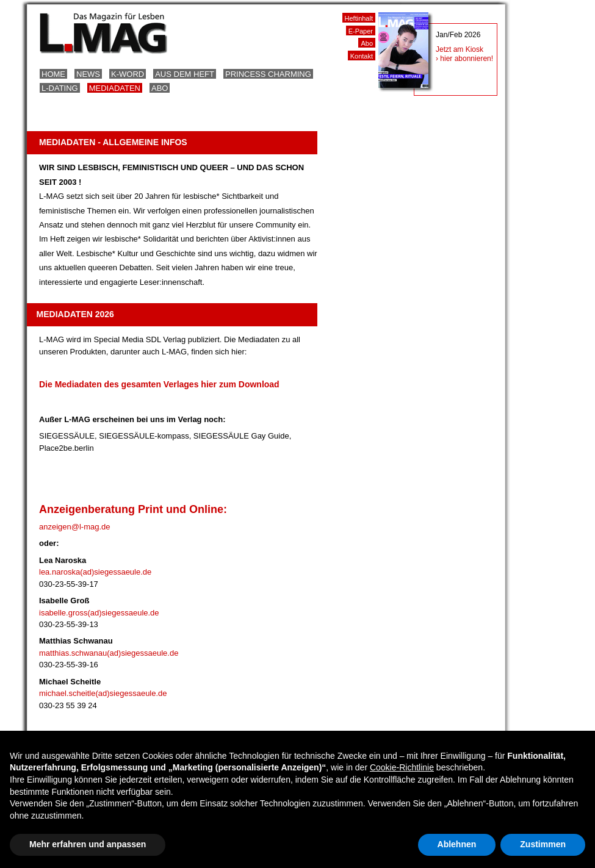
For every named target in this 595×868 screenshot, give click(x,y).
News (88, 74)
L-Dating (60, 88)
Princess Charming (268, 74)
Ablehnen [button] (457, 844)
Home (53, 74)
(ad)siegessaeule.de (124, 613)
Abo (160, 88)
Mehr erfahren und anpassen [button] (88, 844)
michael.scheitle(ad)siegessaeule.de (103, 693)
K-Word (128, 74)
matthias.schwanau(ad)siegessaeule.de (109, 653)
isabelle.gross (63, 613)
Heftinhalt (359, 18)
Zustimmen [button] (543, 844)
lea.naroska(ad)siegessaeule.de (95, 572)
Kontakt (362, 56)
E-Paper (361, 31)
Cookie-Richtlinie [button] (402, 767)
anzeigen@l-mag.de (75, 527)
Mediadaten (115, 88)
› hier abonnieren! (464, 59)
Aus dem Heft (185, 74)
